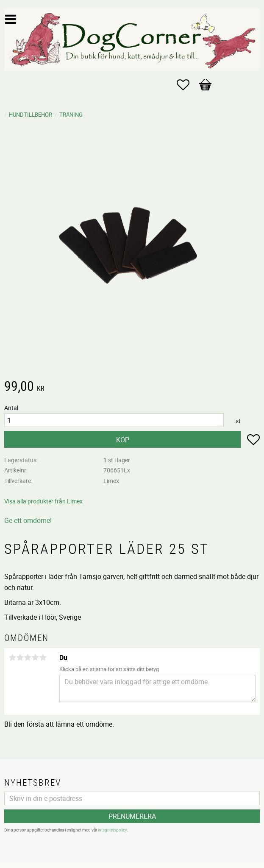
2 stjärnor (20, 657)
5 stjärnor (43, 657)
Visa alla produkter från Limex (43, 501)
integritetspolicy (112, 830)
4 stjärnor (35, 657)
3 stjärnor (28, 657)
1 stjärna (12, 657)
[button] (187, 85)
